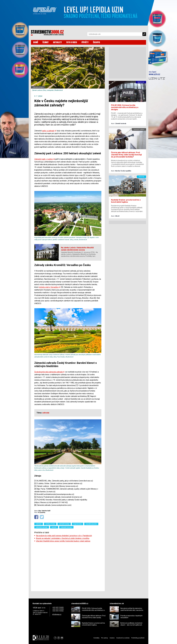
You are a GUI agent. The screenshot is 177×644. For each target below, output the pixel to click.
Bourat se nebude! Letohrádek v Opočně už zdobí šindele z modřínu (63, 538)
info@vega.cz (57, 614)
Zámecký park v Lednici (44, 159)
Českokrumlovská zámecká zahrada (48, 372)
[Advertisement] (68, 566)
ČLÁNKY (46, 42)
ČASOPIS (97, 42)
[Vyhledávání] (115, 34)
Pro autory (105, 638)
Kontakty (96, 638)
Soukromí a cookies (123, 638)
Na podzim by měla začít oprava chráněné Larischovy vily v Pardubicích (64, 536)
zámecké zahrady (42, 527)
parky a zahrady (48, 131)
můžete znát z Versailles (49, 287)
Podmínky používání (138, 638)
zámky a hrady (50, 524)
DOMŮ (36, 42)
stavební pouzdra (91, 524)
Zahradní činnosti (66, 527)
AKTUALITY (57, 42)
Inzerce (112, 638)
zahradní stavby (64, 524)
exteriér (54, 527)
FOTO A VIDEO (72, 42)
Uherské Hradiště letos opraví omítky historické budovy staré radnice (63, 541)
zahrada (39, 524)
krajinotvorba (77, 524)
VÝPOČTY (85, 42)
